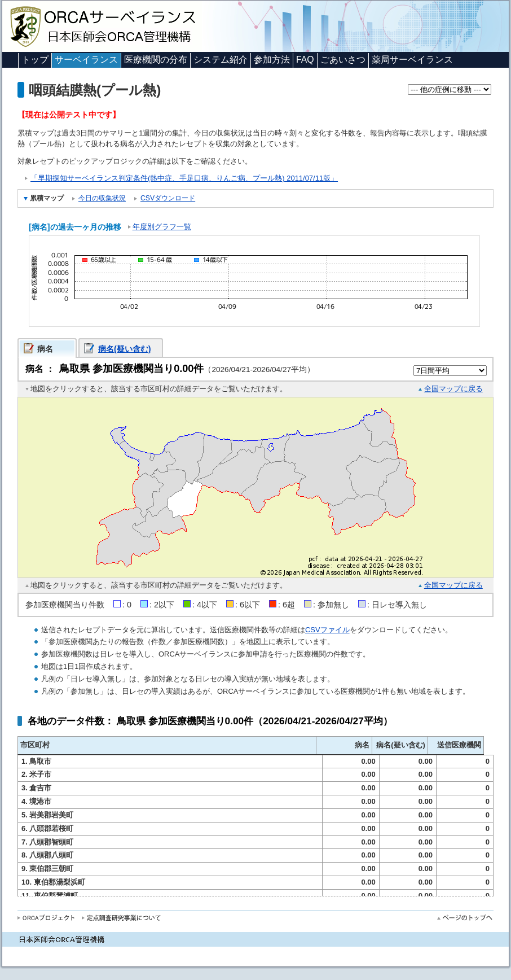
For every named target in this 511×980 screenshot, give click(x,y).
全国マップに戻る (453, 389)
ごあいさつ (343, 60)
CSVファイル (327, 630)
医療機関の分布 (156, 60)
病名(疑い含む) (125, 349)
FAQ (305, 60)
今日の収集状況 (102, 198)
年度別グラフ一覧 (162, 227)
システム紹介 (221, 60)
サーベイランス (86, 60)
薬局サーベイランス (412, 60)
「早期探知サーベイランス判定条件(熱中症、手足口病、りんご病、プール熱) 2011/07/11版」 (184, 178)
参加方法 (272, 60)
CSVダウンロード (168, 198)
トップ (35, 60)
